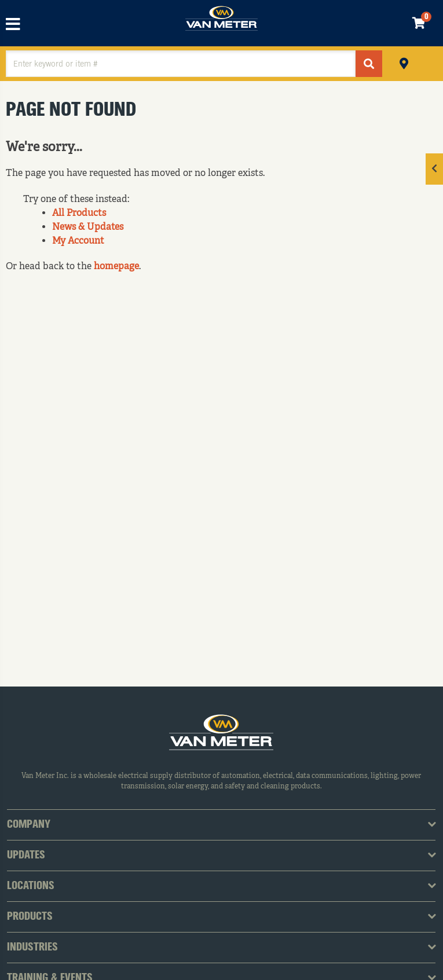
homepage (116, 267)
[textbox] (181, 64)
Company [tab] (29, 825)
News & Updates (88, 227)
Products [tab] (30, 917)
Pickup (404, 62)
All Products (79, 214)
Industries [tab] (32, 948)
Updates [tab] (26, 856)
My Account (78, 241)
